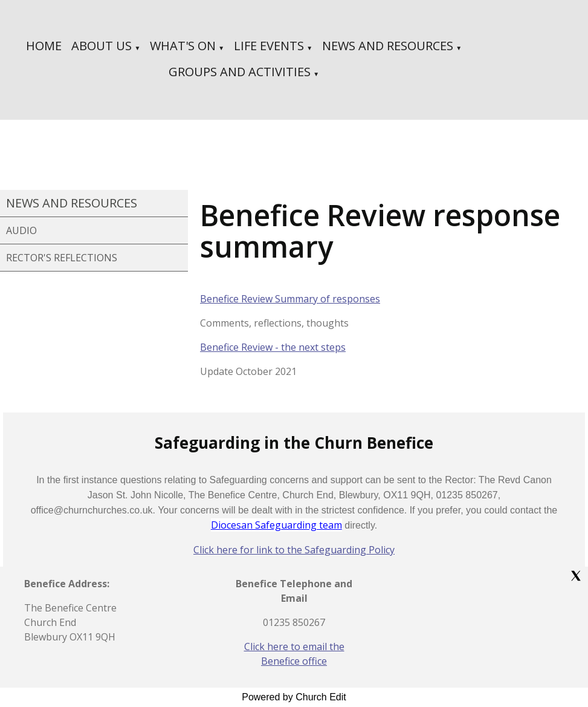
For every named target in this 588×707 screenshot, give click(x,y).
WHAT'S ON (183, 46)
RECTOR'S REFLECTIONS (62, 258)
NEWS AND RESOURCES (388, 46)
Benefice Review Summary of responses (290, 299)
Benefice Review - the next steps (273, 347)
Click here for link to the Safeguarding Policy (294, 550)
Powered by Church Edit (294, 697)
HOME (44, 46)
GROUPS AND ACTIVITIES (240, 72)
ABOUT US (102, 46)
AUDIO (21, 230)
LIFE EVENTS (269, 46)
